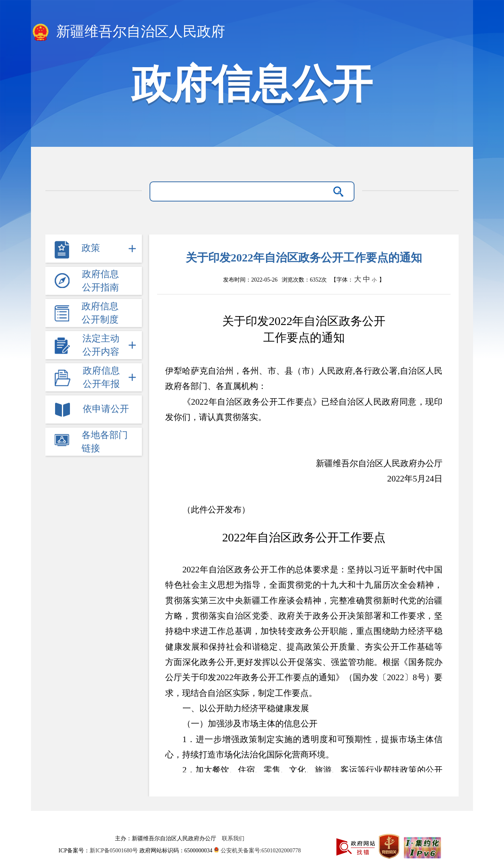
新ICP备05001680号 (114, 851)
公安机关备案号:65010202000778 (257, 851)
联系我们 (233, 838)
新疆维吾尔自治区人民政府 (128, 32)
